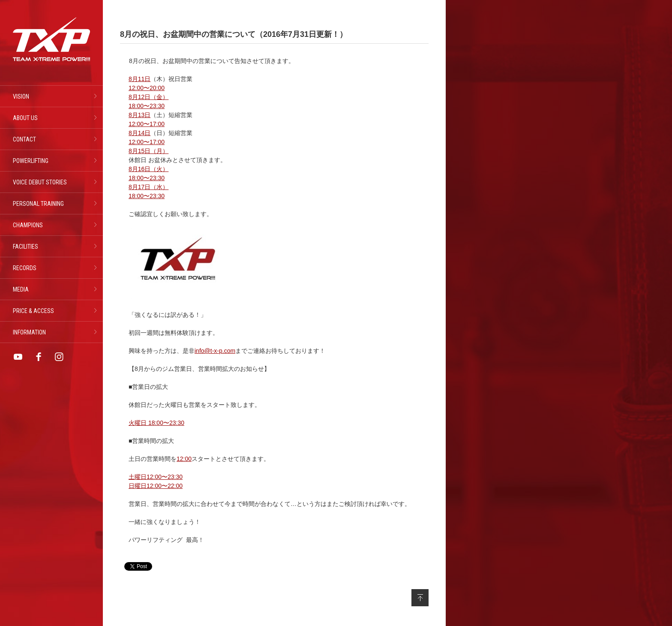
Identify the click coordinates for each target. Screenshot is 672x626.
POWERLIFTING (31, 161)
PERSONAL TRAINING (38, 204)
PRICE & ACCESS (33, 311)
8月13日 (139, 115)
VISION (21, 96)
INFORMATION (29, 332)
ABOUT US (25, 118)
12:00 (184, 459)
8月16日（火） (148, 169)
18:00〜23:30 (147, 106)
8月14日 (139, 133)
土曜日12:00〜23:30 (156, 477)
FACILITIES (25, 247)
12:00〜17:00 (147, 124)
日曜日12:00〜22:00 (156, 486)
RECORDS (25, 268)
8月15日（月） (148, 151)
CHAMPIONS (28, 225)
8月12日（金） (148, 97)
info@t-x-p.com (215, 351)
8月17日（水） (148, 187)
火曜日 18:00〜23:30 (156, 423)
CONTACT (24, 139)
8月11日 (139, 79)
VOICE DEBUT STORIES (40, 182)
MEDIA (21, 289)
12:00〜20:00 (147, 88)
